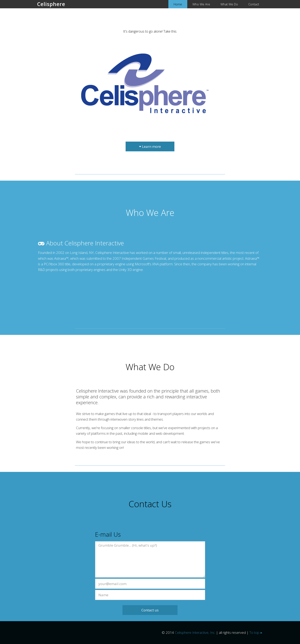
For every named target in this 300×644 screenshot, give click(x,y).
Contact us (150, 610)
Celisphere (51, 4)
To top (256, 632)
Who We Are (201, 4)
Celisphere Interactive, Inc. (195, 632)
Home (178, 4)
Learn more (150, 146)
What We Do (229, 4)
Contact (254, 4)
